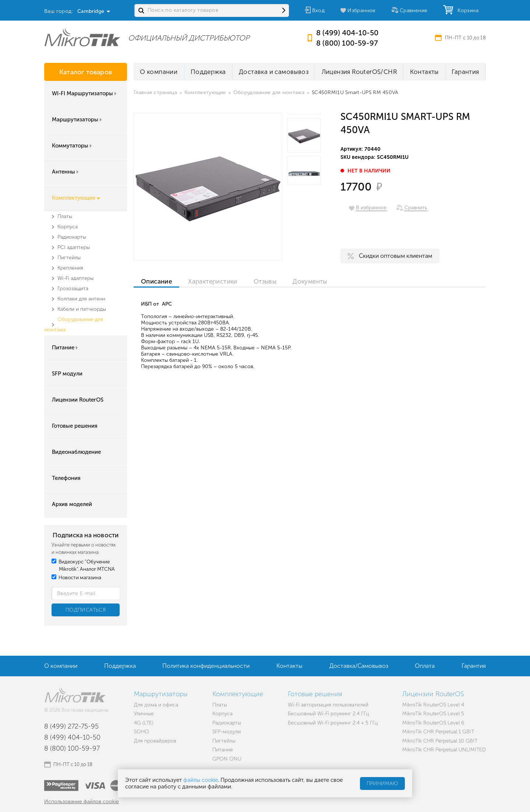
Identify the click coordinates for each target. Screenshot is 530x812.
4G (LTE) (144, 723)
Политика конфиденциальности (206, 666)
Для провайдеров (155, 741)
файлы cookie (201, 780)
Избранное (362, 10)
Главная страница (155, 92)
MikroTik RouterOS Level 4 (433, 705)
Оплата (425, 666)
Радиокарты (72, 237)
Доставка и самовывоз (274, 72)
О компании (159, 72)
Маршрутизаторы (77, 120)
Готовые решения (75, 426)
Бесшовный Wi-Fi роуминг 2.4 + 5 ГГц (333, 723)
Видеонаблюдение (76, 452)
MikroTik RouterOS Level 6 (433, 723)
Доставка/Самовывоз (359, 666)
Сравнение (414, 10)
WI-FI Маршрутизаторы (85, 93)
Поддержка (208, 72)
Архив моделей (72, 504)
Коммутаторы (73, 146)
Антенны (66, 172)
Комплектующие (76, 198)
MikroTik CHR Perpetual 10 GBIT (440, 741)
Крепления (70, 268)
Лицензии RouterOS (78, 400)
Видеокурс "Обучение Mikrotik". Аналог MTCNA (83, 565)
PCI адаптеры (74, 247)
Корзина (466, 10)
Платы (65, 216)
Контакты (424, 72)
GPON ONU (227, 759)
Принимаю (382, 783)
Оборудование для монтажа (269, 92)
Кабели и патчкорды (82, 309)
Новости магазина (76, 578)
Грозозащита (73, 289)
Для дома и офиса (156, 705)
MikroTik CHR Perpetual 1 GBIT (438, 732)
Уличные (144, 714)
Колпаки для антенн (81, 299)
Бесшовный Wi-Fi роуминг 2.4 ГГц (328, 714)
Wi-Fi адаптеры (75, 278)
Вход (319, 10)
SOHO (142, 732)
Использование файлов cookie (82, 802)
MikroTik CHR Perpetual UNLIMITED (444, 750)
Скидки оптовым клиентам (395, 256)
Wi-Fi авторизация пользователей (328, 705)
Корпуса (68, 227)
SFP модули (67, 374)
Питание (66, 348)
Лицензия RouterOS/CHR (359, 72)
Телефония (66, 478)
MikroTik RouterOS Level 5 (433, 714)
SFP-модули (227, 732)
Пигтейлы (69, 258)
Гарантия (465, 72)
